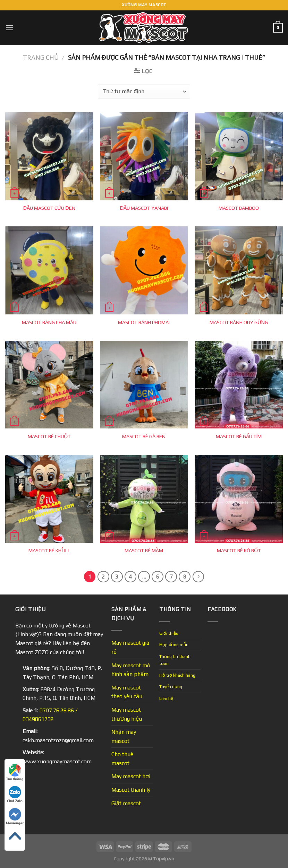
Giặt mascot (126, 803)
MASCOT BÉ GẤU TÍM (239, 436)
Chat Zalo (15, 794)
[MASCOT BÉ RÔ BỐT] (239, 499)
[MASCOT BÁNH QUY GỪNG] (239, 270)
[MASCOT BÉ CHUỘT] (49, 385)
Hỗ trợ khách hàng (177, 675)
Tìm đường (15, 772)
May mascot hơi (131, 776)
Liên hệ (166, 698)
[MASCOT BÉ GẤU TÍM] (239, 385)
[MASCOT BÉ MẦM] (144, 499)
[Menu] (9, 28)
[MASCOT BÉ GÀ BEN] (144, 385)
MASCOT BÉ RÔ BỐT (239, 550)
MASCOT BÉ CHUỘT (49, 436)
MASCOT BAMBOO (239, 208)
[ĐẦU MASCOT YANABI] (144, 156)
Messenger (15, 817)
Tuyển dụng (171, 687)
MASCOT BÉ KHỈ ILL (49, 550)
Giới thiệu (169, 633)
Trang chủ (41, 57)
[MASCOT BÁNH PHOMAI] (144, 270)
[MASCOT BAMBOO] (239, 156)
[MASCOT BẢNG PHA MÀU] (49, 270)
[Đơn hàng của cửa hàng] (144, 92)
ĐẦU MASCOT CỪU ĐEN (49, 208)
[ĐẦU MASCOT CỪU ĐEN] (49, 156)
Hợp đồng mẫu (174, 645)
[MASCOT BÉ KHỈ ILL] (49, 499)
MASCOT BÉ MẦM (144, 550)
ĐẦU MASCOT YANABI (144, 208)
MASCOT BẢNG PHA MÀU (49, 322)
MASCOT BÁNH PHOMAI (144, 322)
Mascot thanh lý (131, 790)
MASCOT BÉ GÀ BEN (144, 436)
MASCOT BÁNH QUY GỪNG (239, 322)
